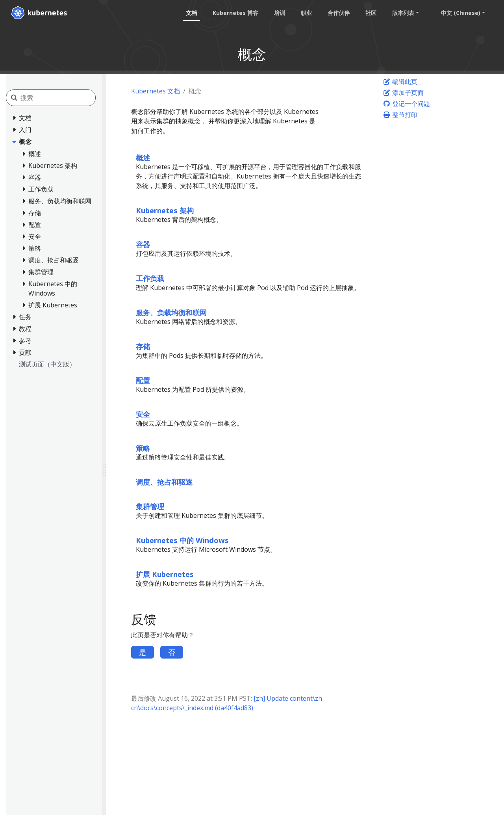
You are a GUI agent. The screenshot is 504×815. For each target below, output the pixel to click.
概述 (143, 157)
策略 (143, 448)
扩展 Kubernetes (165, 574)
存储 (143, 346)
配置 (143, 380)
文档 (191, 13)
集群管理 (150, 506)
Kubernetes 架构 (165, 210)
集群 (163, 121)
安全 (143, 414)
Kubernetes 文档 (156, 91)
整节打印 (400, 115)
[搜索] (58, 98)
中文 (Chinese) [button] (461, 13)
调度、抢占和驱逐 (164, 482)
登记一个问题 (406, 104)
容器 (143, 244)
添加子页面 (403, 93)
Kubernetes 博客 (235, 13)
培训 (280, 13)
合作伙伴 (339, 13)
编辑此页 (400, 82)
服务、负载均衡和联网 (171, 312)
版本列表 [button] (403, 13)
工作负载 (150, 278)
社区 (371, 13)
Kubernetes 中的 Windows (182, 540)
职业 (306, 13)
